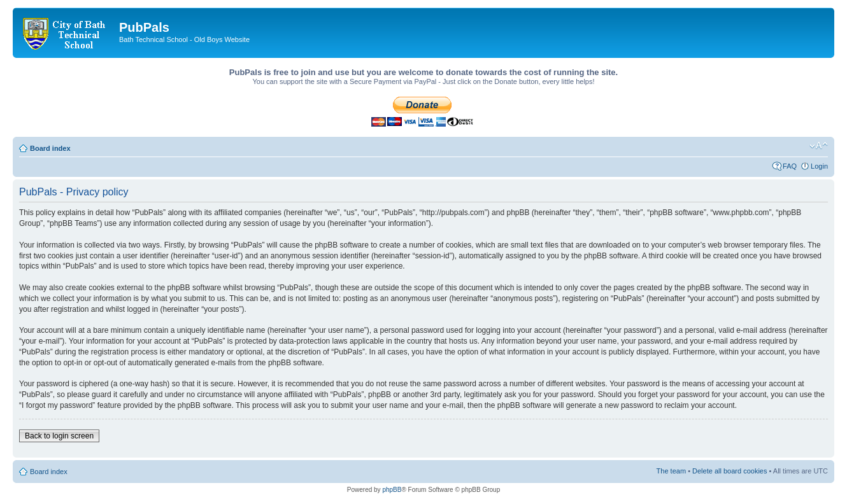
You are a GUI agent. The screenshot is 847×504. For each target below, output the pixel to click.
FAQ (790, 166)
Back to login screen (59, 436)
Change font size (819, 146)
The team (671, 471)
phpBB (392, 490)
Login (819, 166)
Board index (50, 148)
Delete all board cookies (730, 471)
